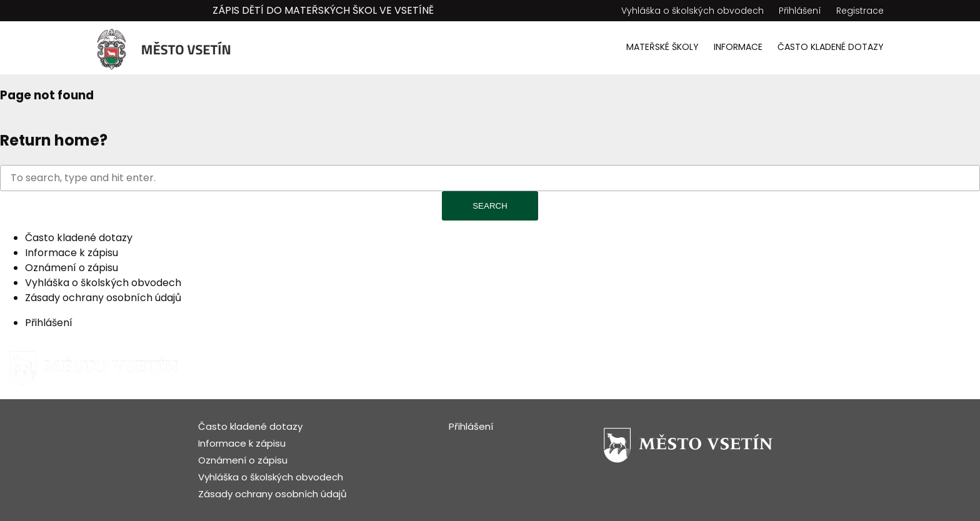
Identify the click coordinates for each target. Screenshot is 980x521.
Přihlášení (800, 11)
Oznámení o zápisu (72, 268)
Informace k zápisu (72, 253)
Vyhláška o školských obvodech (692, 11)
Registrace (860, 11)
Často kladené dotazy (831, 47)
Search (490, 206)
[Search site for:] (490, 178)
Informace (738, 47)
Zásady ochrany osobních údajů (103, 298)
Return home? (54, 140)
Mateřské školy (662, 47)
